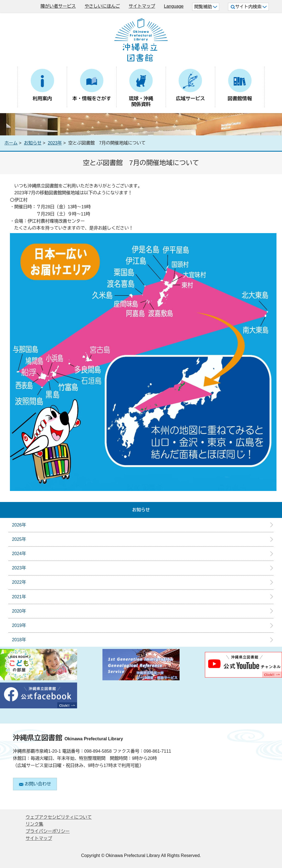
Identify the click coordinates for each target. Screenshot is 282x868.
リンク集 (34, 824)
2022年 (19, 582)
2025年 (19, 539)
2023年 (55, 143)
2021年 (19, 597)
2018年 (19, 640)
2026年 (19, 525)
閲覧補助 (206, 7)
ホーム (11, 143)
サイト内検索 (249, 7)
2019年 (19, 625)
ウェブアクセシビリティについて (59, 817)
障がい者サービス (58, 6)
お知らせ (33, 143)
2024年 (19, 554)
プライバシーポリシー (48, 831)
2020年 (19, 611)
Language (174, 6)
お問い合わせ (35, 784)
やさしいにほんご (102, 6)
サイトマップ (142, 6)
